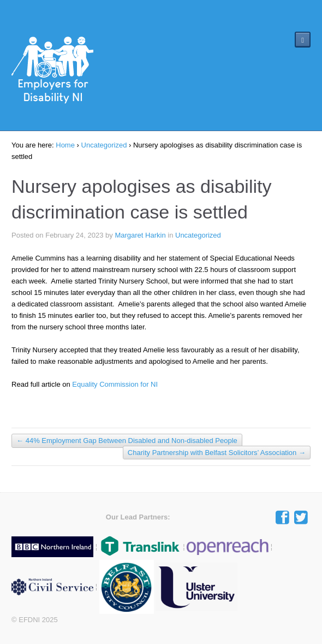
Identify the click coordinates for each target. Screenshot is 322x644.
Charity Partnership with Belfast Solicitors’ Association (217, 453)
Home (65, 145)
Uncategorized (104, 145)
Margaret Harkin (140, 235)
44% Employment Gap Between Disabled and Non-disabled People (127, 441)
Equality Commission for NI (116, 384)
